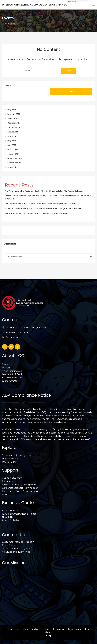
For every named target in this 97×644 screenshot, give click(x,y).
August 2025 (13, 132)
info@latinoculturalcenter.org (19, 332)
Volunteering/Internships (16, 552)
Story (5, 364)
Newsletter (8, 517)
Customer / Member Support (18, 542)
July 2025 (12, 136)
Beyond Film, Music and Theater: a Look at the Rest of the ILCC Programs (37, 213)
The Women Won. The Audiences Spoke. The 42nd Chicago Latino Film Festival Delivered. (44, 191)
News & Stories (10, 459)
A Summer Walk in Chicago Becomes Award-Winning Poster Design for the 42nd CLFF (43, 208)
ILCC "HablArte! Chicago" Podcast (20, 514)
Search (69, 71)
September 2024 (15, 163)
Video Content (10, 510)
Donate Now (9, 495)
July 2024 (12, 167)
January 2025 (13, 154)
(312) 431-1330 (12, 337)
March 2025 (13, 149)
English (72, 2)
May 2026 (12, 110)
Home (4, 23)
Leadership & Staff (12, 374)
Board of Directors (12, 378)
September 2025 (15, 127)
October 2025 (14, 123)
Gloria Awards (10, 381)
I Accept (48, 636)
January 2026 (13, 118)
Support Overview (12, 478)
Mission (6, 368)
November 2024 (15, 158)
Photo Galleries (11, 520)
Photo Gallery (10, 462)
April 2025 (12, 145)
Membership (9, 481)
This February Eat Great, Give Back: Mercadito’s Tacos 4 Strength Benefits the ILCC (41, 204)
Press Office (9, 545)
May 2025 (12, 141)
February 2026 (14, 114)
